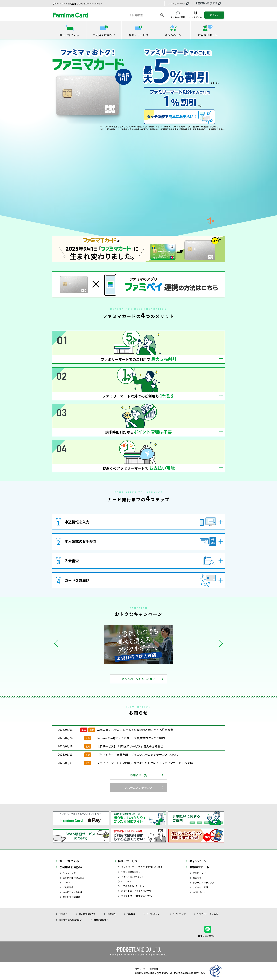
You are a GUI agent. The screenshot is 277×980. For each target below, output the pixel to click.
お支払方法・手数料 (72, 892)
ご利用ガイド (199, 873)
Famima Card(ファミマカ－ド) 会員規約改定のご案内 (131, 738)
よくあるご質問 (200, 887)
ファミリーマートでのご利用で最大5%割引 (142, 867)
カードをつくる (69, 861)
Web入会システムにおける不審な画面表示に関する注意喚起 (135, 730)
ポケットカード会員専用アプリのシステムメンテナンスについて (138, 755)
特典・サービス (128, 861)
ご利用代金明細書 (71, 897)
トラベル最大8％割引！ (133, 876)
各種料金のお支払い (131, 872)
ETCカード (126, 881)
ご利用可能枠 (69, 887)
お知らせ (197, 878)
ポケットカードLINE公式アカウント (138, 896)
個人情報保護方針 (87, 914)
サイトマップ (179, 914)
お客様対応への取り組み (71, 920)
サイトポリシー (154, 914)
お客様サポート (199, 867)
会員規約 (111, 914)
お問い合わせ (199, 892)
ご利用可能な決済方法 (73, 878)
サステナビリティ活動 (207, 914)
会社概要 (63, 914)
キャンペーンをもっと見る (139, 679)
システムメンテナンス (138, 787)
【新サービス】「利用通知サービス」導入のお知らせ (130, 746)
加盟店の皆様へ (101, 920)
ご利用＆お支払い (71, 867)
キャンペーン (198, 861)
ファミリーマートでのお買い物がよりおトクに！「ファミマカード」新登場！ (146, 763)
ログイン (214, 15)
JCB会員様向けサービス (133, 886)
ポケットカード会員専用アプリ (136, 891)
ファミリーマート (177, 3)
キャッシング (69, 882)
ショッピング (69, 873)
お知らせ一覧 (138, 775)
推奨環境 (131, 914)
